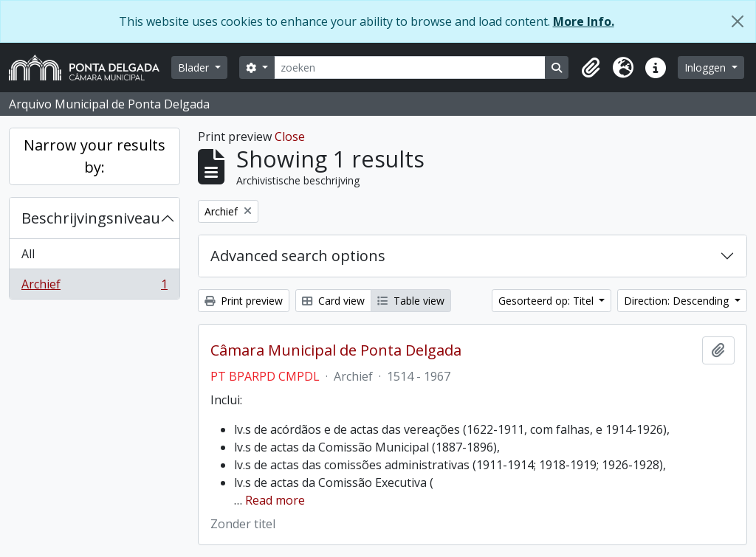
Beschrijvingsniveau (91, 218)
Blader (195, 68)
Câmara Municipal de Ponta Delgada (336, 350)
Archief (94, 287)
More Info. (584, 21)
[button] (591, 68)
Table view (411, 301)
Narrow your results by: (94, 156)
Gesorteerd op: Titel (547, 301)
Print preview (244, 301)
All (28, 254)
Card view (333, 301)
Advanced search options (298, 256)
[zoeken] (410, 68)
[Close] (738, 21)
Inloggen (707, 68)
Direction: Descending (678, 301)
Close (290, 136)
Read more (275, 500)
